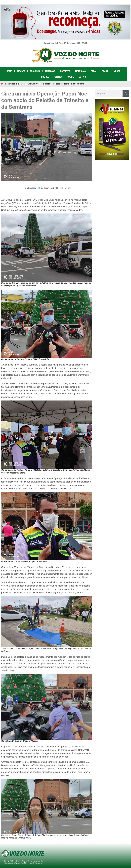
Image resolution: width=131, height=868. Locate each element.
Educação (52, 71)
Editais (84, 77)
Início (4, 84)
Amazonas (82, 71)
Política (60, 77)
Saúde (72, 77)
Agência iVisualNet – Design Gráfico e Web (28, 863)
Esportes (67, 71)
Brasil (107, 71)
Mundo (119, 71)
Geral (96, 71)
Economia (37, 71)
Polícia (47, 77)
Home (11, 71)
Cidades (23, 71)
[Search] (126, 93)
